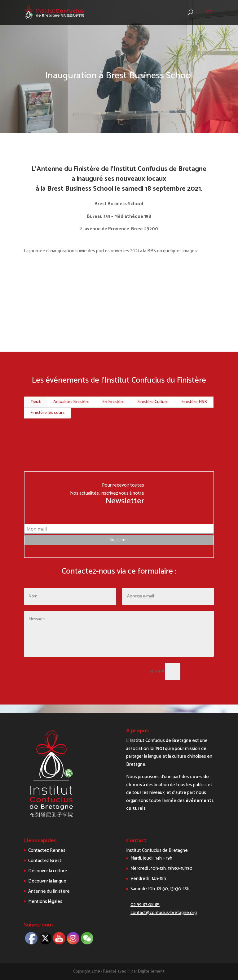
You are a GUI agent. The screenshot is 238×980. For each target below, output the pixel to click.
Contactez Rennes (47, 850)
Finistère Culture (153, 402)
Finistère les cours (47, 413)
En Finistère (113, 402)
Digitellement (151, 971)
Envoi (200, 671)
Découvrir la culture (48, 871)
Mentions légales (45, 902)
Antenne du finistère (49, 891)
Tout (35, 402)
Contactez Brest (45, 861)
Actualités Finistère (71, 402)
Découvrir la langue (47, 881)
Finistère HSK (194, 402)
